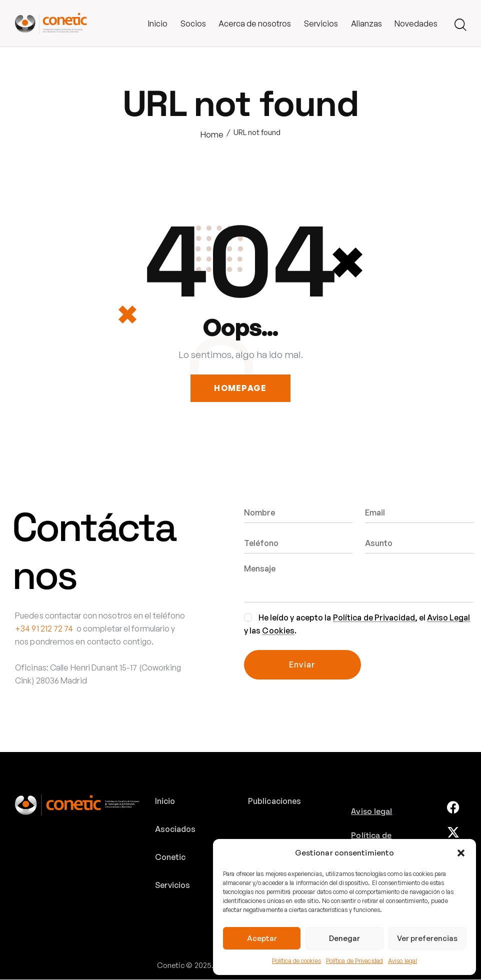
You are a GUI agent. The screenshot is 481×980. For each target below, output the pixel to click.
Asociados (175, 829)
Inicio (165, 801)
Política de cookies (296, 961)
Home (212, 134)
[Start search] (460, 25)
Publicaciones (274, 801)
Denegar (344, 938)
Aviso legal (402, 961)
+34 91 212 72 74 (44, 629)
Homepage (240, 388)
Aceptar (262, 938)
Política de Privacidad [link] (374, 618)
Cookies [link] (278, 631)
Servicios (173, 885)
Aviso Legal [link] (448, 618)
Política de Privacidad (354, 961)
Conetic (170, 857)
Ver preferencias (427, 938)
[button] (461, 853)
